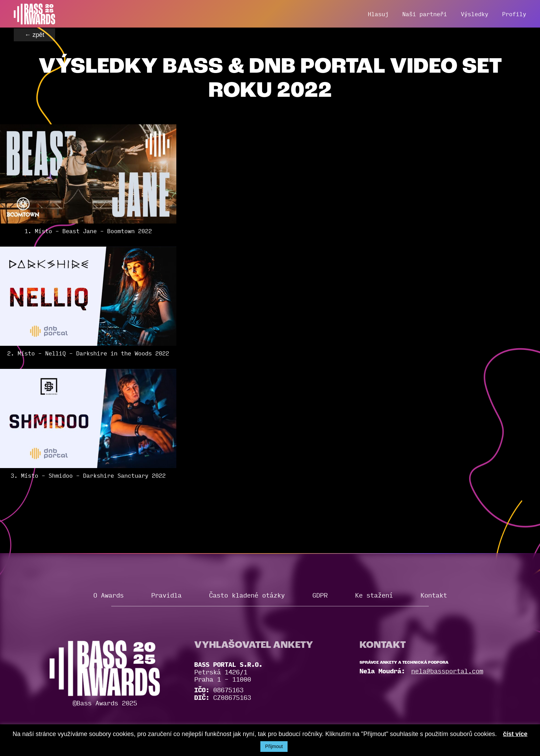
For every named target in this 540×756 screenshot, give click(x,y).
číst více (515, 734)
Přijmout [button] (274, 746)
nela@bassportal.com (447, 671)
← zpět (34, 35)
